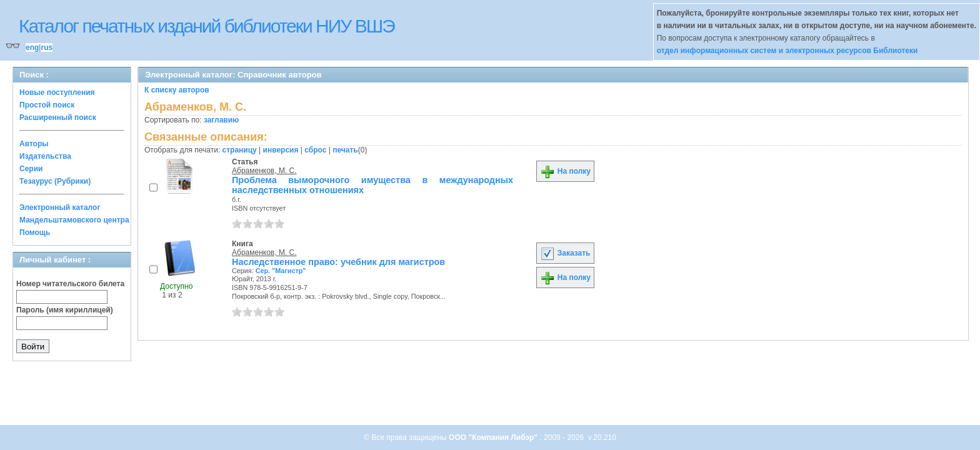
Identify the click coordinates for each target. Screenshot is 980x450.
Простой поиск (47, 105)
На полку (565, 171)
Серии (31, 169)
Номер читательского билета (70, 284)
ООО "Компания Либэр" (494, 437)
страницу (240, 150)
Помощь (35, 232)
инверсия (281, 150)
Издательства (45, 156)
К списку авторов (177, 90)
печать (345, 150)
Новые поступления (57, 92)
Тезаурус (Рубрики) (55, 181)
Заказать (565, 253)
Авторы (34, 144)
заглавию (221, 120)
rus (47, 47)
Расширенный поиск (58, 117)
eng (32, 47)
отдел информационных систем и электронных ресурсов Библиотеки (787, 51)
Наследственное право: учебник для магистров (338, 262)
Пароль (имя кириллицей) (65, 310)
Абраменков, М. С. (264, 171)
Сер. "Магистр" (281, 271)
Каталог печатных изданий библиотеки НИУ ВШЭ (207, 26)
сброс (315, 150)
